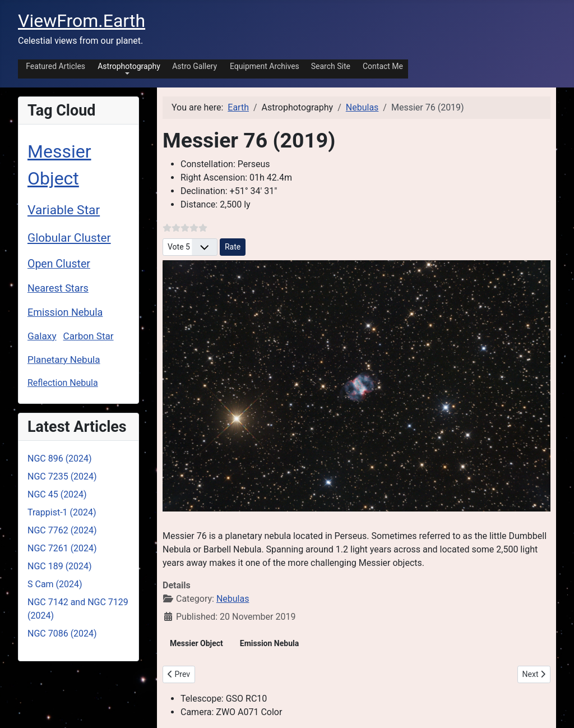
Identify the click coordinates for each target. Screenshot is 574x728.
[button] (127, 68)
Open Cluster (59, 264)
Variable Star (64, 210)
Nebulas (233, 599)
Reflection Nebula (63, 383)
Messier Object (196, 643)
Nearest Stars (58, 288)
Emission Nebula (65, 312)
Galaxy (42, 336)
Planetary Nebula (64, 360)
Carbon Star (89, 336)
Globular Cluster (69, 238)
